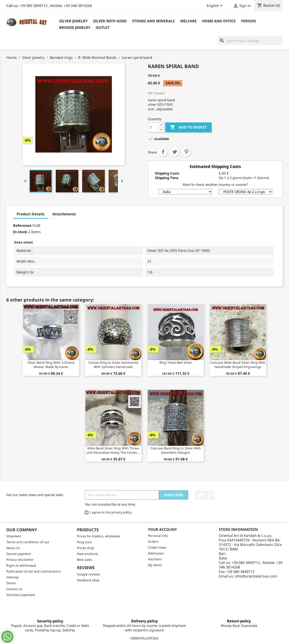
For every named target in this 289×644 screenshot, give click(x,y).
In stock (20, 232)
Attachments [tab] (64, 214)
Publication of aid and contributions (34, 571)
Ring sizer (85, 542)
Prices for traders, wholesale (99, 536)
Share (163, 152)
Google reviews (89, 574)
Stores (11, 583)
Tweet (175, 152)
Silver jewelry (73, 21)
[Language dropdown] (215, 6)
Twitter (200, 495)
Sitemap (13, 577)
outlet (103, 28)
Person (248, 21)
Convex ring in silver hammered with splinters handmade (113, 365)
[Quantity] (153, 127)
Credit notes (157, 547)
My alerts (155, 565)
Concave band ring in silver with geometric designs (176, 450)
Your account (162, 529)
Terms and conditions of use (28, 542)
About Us (13, 548)
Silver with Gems (110, 21)
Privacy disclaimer (20, 560)
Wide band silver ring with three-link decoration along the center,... (113, 450)
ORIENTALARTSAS (144, 638)
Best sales (85, 560)
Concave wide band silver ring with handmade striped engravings (238, 365)
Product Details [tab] (31, 214)
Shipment (14, 536)
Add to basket (188, 127)
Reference (22, 225)
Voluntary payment (21, 595)
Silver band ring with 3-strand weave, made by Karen (51, 365)
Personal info (158, 536)
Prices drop (86, 548)
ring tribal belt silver (176, 362)
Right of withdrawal (21, 565)
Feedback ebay (88, 580)
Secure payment (19, 554)
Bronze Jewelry (75, 28)
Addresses (156, 553)
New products (88, 554)
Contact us (14, 589)
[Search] (250, 41)
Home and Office (219, 21)
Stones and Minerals (153, 21)
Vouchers (155, 559)
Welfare (188, 21)
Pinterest (186, 152)
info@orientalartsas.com (256, 576)
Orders (153, 542)
